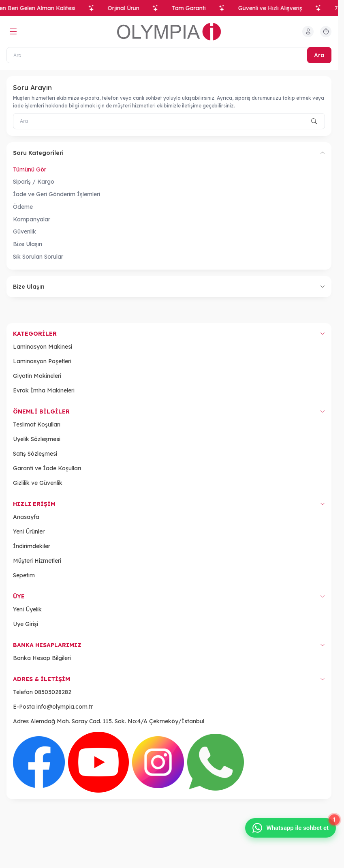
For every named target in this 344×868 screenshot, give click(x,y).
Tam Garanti (193, 8)
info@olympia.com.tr (65, 707)
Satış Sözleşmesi (35, 454)
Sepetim (24, 575)
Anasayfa (26, 517)
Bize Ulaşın (28, 244)
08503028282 (53, 692)
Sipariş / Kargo (34, 182)
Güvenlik (25, 231)
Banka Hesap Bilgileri (42, 658)
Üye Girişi (26, 624)
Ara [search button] (319, 55)
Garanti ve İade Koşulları (47, 468)
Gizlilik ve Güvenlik (38, 483)
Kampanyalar (32, 219)
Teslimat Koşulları (37, 424)
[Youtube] (98, 762)
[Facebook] (39, 762)
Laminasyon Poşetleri (42, 361)
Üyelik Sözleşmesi (37, 439)
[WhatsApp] (216, 762)
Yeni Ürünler (29, 532)
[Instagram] (158, 762)
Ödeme (23, 207)
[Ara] (169, 55)
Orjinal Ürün (128, 8)
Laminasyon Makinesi (43, 347)
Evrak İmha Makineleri (44, 390)
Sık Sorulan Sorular (38, 257)
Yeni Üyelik (27, 609)
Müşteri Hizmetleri (37, 561)
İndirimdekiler (32, 546)
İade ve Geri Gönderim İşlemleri (57, 194)
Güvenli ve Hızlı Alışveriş (275, 8)
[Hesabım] (308, 32)
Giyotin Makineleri (37, 376)
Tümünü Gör (30, 169)
